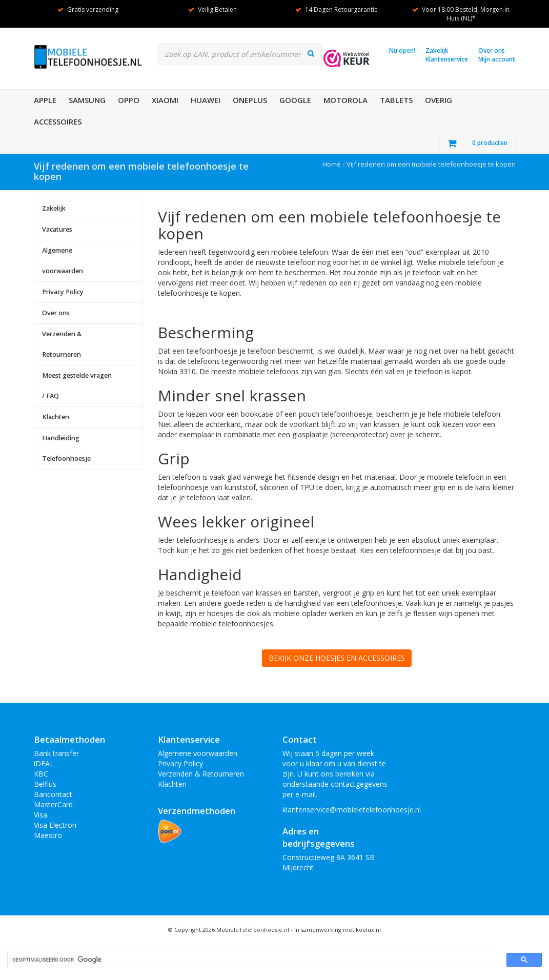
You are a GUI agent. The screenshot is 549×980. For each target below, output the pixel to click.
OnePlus (250, 100)
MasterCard (53, 804)
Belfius (45, 784)
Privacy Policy (63, 292)
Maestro (48, 835)
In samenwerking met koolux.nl (338, 930)
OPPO (129, 100)
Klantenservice (447, 59)
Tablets (396, 100)
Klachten (56, 417)
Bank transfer (56, 753)
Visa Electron (55, 825)
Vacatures (57, 229)
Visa (40, 815)
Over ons (492, 50)
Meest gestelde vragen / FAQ (77, 386)
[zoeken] (252, 960)
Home (332, 164)
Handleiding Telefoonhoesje (66, 448)
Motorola (345, 100)
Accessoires (58, 121)
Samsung (87, 100)
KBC (41, 774)
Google (295, 100)
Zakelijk (437, 50)
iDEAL (44, 763)
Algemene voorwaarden (63, 261)
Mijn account (497, 59)
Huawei (206, 100)
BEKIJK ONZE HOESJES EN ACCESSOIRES (337, 658)
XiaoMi (165, 100)
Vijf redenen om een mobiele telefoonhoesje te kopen (431, 164)
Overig (439, 100)
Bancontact (53, 794)
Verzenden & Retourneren (62, 344)
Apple (45, 100)
